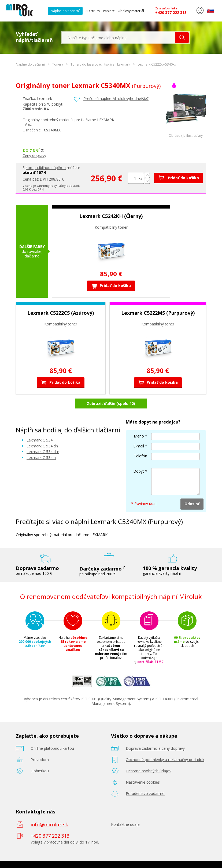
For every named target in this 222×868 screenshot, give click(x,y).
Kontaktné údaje (125, 824)
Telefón (140, 456)
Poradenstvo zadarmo (145, 793)
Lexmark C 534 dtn (43, 452)
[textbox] (119, 38)
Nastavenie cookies (143, 782)
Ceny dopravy (34, 155)
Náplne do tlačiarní (65, 11)
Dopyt (139, 471)
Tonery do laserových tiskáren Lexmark (100, 64)
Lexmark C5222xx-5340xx (157, 64)
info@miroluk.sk (49, 824)
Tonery (58, 64)
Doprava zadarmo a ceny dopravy (155, 748)
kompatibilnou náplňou (46, 168)
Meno (139, 436)
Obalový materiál (131, 11)
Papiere (109, 11)
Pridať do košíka (179, 178)
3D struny (93, 11)
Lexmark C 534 (40, 440)
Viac (28, 124)
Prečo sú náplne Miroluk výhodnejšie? (116, 98)
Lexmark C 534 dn (42, 446)
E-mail (139, 446)
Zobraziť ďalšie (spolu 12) (111, 403)
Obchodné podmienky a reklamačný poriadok (165, 760)
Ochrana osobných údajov (149, 771)
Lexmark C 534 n (41, 458)
